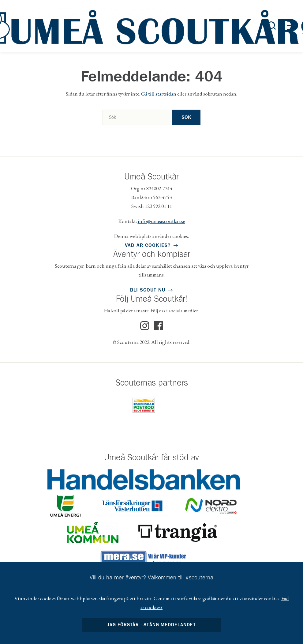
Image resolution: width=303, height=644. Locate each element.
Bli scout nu (148, 290)
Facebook (159, 326)
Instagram (145, 326)
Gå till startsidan (159, 94)
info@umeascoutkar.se (161, 221)
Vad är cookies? (148, 245)
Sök (186, 117)
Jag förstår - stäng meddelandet (151, 625)
